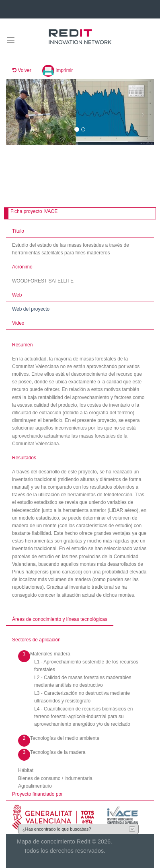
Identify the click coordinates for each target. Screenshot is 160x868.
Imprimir (58, 70)
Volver (22, 70)
